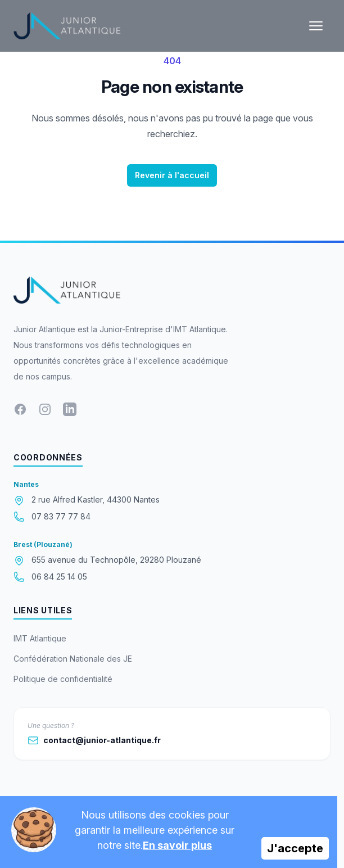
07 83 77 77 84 (61, 516)
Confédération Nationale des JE (73, 659)
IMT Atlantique (40, 638)
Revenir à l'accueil (172, 175)
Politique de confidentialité (63, 679)
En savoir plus (177, 845)
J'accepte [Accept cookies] (295, 848)
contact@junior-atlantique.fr (94, 740)
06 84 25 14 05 (59, 577)
